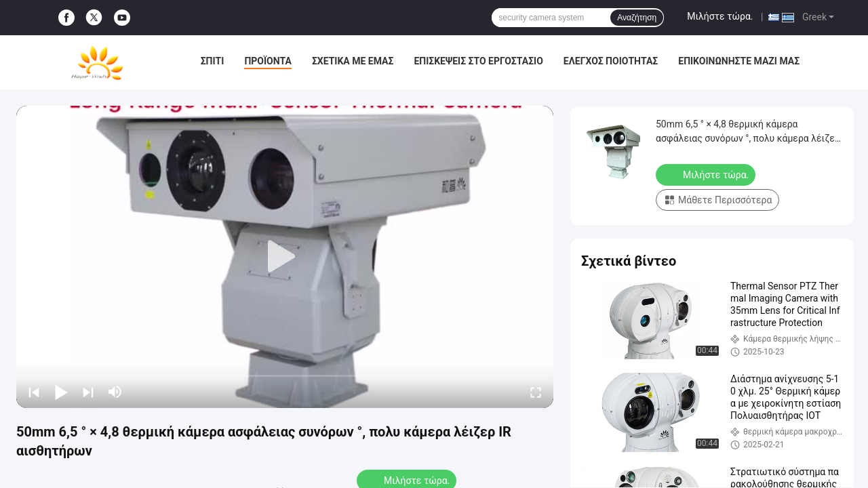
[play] (285, 257)
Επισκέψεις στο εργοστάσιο (478, 61)
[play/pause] (61, 392)
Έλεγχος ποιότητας (611, 61)
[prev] (34, 392)
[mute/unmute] (115, 392)
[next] (88, 392)
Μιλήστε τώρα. (720, 16)
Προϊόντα (268, 61)
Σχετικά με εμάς (353, 61)
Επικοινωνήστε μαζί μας (739, 61)
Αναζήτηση (637, 18)
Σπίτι (213, 61)
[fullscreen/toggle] (536, 392)
